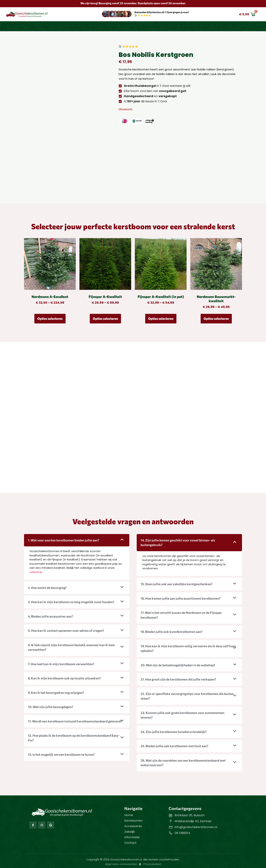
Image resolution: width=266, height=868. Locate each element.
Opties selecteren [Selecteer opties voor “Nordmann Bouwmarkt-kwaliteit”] (216, 319)
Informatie (132, 837)
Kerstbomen (133, 821)
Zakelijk (130, 832)
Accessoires (133, 826)
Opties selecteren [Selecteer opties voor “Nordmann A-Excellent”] (50, 319)
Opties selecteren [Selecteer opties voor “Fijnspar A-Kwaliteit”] (105, 319)
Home (129, 815)
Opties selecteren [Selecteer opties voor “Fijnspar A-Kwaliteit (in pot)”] (161, 319)
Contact (130, 843)
